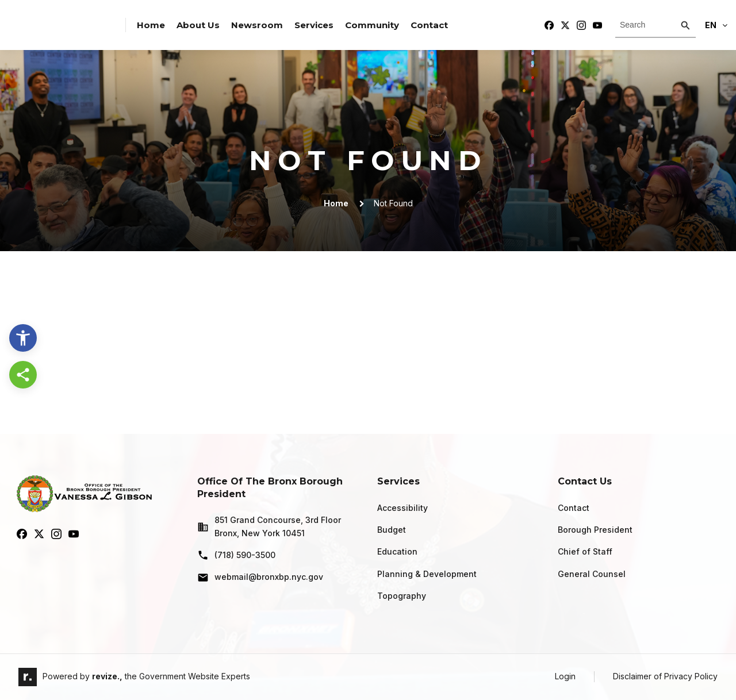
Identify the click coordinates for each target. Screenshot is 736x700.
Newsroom (257, 25)
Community (372, 25)
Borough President (595, 530)
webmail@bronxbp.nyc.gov (260, 578)
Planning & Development (427, 574)
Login (565, 676)
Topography (402, 596)
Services (314, 25)
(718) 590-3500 (236, 555)
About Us (198, 25)
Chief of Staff (585, 551)
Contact (429, 25)
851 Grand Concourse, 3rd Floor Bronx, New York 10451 (269, 526)
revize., (107, 676)
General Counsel (592, 574)
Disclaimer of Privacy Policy (665, 676)
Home (151, 25)
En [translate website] (716, 25)
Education (397, 551)
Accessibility (402, 508)
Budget (392, 530)
